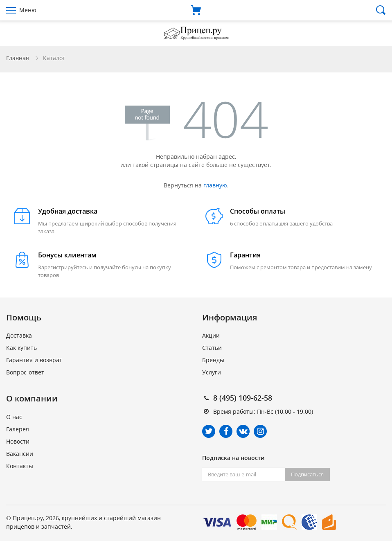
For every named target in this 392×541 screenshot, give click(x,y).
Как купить (21, 348)
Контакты (20, 466)
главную (215, 185)
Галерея (18, 429)
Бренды (213, 360)
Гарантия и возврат (34, 360)
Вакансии (20, 454)
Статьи (212, 348)
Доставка (19, 335)
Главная (18, 58)
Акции (211, 335)
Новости (18, 441)
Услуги (212, 372)
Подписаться (307, 474)
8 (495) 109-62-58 (243, 398)
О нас (14, 417)
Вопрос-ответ (25, 372)
